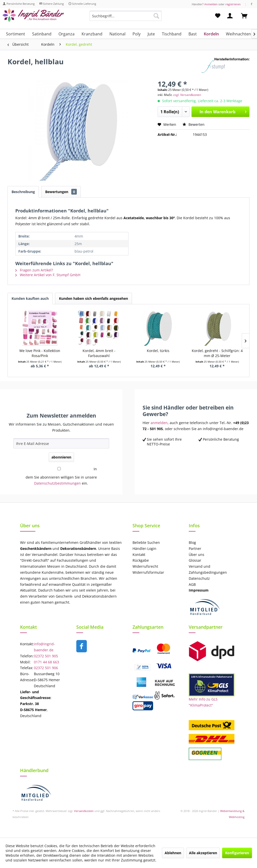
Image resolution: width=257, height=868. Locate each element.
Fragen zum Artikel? (34, 270)
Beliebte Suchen (146, 542)
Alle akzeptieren (203, 853)
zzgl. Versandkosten (187, 95)
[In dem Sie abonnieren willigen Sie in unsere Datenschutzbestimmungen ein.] (59, 469)
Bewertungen (61, 192)
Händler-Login (144, 548)
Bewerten (194, 124)
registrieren (233, 4)
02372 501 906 (46, 668)
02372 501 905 (46, 656)
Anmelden (211, 4)
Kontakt (139, 555)
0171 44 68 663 (46, 662)
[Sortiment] (16, 34)
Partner (195, 548)
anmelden (159, 423)
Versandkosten (84, 811)
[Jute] (151, 34)
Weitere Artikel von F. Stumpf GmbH (48, 275)
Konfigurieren (237, 853)
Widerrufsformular (148, 572)
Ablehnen (173, 853)
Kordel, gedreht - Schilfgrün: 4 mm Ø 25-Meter (217, 353)
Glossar (195, 560)
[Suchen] (156, 16)
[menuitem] (126, 18)
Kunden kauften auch (30, 298)
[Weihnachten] (238, 34)
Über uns (197, 555)
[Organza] (67, 34)
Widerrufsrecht (145, 566)
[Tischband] (172, 34)
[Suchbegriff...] (126, 16)
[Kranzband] (92, 34)
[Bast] (193, 34)
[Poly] (137, 34)
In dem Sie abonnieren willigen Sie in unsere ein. (61, 476)
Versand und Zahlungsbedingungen (208, 569)
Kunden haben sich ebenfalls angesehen (93, 298)
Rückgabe (141, 560)
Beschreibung (23, 192)
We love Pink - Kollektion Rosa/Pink (40, 353)
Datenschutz (199, 578)
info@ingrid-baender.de (44, 647)
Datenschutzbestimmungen (57, 483)
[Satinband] (42, 34)
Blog (192, 542)
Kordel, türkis (158, 351)
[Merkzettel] (218, 16)
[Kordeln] (211, 34)
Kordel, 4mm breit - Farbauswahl (99, 353)
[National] (117, 34)
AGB (192, 584)
